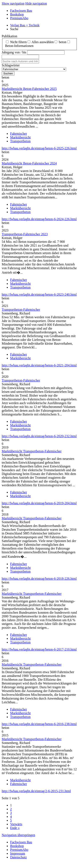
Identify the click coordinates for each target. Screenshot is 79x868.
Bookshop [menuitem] (17, 14)
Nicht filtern (18, 42)
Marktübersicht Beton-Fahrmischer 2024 (29, 163)
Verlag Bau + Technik (25, 25)
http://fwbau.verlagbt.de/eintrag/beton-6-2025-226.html (39, 148)
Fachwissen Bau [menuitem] (21, 11)
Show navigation (13, 3)
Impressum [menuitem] (18, 853)
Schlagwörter (11, 65)
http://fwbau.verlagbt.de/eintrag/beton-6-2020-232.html (39, 436)
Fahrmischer (19, 134)
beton (63, 42)
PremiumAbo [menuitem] (19, 18)
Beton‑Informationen (19, 46)
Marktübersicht (20, 137)
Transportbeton (20, 141)
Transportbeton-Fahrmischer (21, 310)
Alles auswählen (43, 42)
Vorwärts (16, 824)
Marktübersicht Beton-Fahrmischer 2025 (29, 89)
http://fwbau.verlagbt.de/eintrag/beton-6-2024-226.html (39, 219)
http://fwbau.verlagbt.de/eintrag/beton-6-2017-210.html (39, 649)
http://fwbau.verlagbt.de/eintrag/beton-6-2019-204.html (39, 503)
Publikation (9, 36)
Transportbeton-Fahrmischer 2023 (25, 234)
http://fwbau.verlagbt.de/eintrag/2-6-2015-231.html (36, 791)
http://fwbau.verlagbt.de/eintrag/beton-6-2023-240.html (39, 294)
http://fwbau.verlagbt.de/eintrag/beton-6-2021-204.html (39, 365)
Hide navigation (36, 3)
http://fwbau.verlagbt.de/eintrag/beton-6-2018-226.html (39, 579)
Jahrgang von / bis (14, 52)
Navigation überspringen (18, 835)
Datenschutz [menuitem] (18, 857)
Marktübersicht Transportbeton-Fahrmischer (32, 451)
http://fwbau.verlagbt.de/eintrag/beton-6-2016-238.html (39, 724)
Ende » (15, 828)
